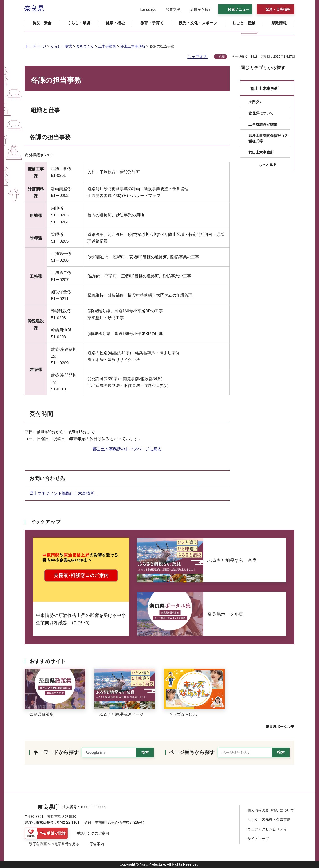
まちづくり (85, 46)
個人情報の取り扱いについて (271, 810)
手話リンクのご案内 (93, 833)
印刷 (222, 57)
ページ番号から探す (192, 752)
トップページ (35, 46)
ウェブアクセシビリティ (267, 829)
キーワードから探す (56, 752)
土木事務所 (107, 46)
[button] (145, 10)
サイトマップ (258, 839)
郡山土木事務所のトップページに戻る (127, 449)
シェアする (197, 57)
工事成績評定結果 (263, 124)
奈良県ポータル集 (280, 727)
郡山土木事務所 (133, 46)
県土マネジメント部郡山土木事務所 (64, 493)
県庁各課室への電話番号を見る (54, 844)
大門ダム (256, 102)
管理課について (261, 113)
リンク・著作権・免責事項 (269, 820)
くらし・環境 (61, 46)
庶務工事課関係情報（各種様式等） (268, 138)
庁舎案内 (97, 844)
